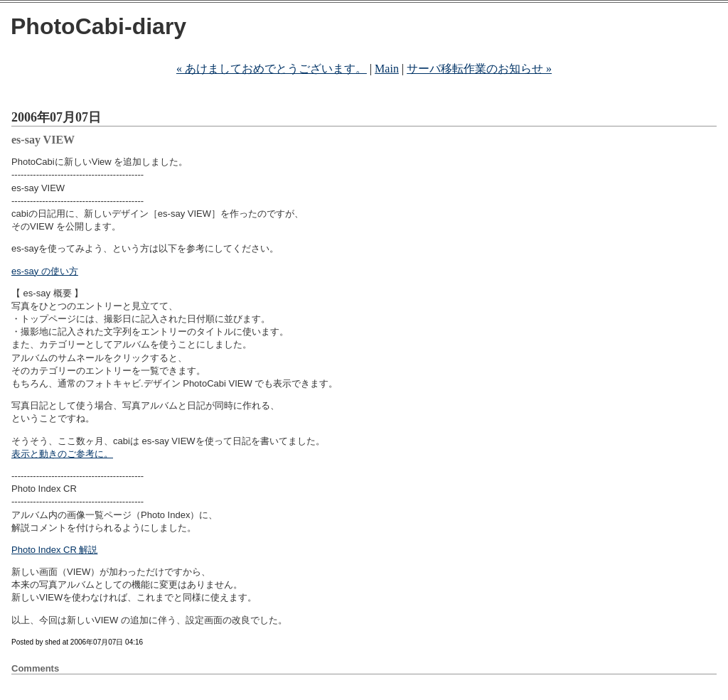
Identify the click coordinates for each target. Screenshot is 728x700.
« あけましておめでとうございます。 (272, 69)
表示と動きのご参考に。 (62, 454)
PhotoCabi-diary (98, 26)
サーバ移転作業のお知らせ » (479, 69)
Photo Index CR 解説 (54, 550)
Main (387, 69)
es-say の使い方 (45, 271)
